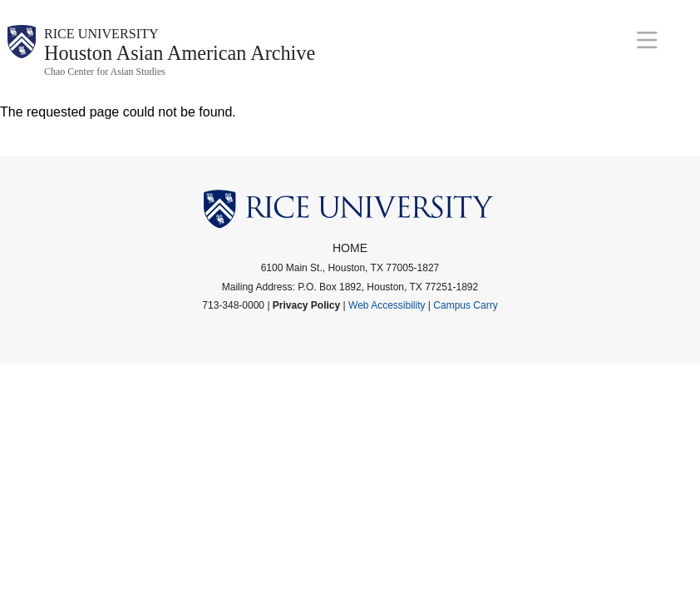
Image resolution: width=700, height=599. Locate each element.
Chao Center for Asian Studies (105, 82)
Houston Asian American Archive (212, 59)
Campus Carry (465, 314)
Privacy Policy (306, 314)
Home (350, 257)
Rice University (115, 36)
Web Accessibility (387, 314)
